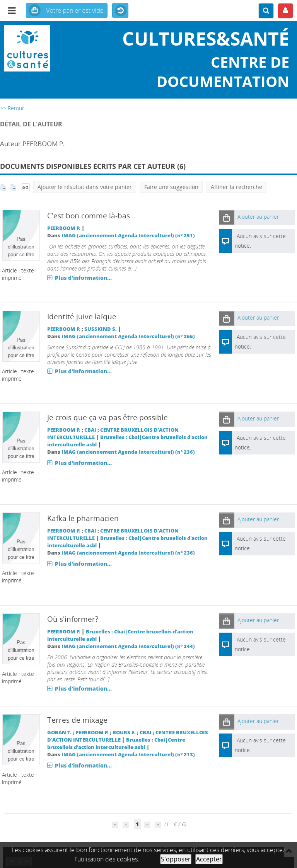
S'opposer (176, 859)
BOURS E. (124, 733)
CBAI (90, 430)
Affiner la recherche (236, 187)
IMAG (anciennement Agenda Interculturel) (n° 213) (128, 755)
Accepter (209, 859)
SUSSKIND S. (101, 329)
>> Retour (12, 108)
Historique (120, 11)
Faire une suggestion (171, 187)
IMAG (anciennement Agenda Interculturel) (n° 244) (128, 646)
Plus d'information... (83, 278)
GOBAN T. (59, 733)
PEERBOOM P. (64, 228)
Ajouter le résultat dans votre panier (85, 187)
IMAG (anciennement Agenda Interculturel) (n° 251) (128, 236)
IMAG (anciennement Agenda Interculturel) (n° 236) (128, 452)
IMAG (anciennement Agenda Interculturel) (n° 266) (128, 336)
